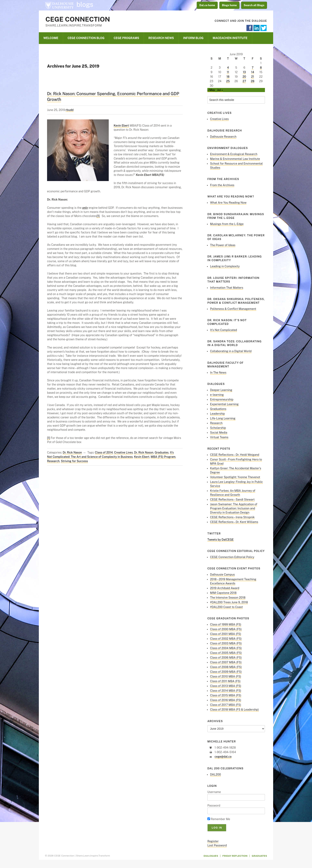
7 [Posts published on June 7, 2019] (253, 68)
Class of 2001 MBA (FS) (226, 634)
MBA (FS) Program (163, 457)
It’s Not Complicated (224, 330)
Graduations (218, 409)
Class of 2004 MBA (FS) (226, 648)
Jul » (220, 90)
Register (213, 841)
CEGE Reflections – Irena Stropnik (232, 517)
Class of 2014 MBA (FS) (226, 691)
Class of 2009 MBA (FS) (226, 672)
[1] (98, 216)
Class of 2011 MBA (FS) (225, 681)
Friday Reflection (235, 856)
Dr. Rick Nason (72, 452)
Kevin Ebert (121, 126)
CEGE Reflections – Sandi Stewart (232, 500)
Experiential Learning (224, 404)
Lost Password (217, 845)
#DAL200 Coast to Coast (226, 607)
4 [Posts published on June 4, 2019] (228, 68)
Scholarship (218, 428)
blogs (85, 5)
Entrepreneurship (222, 399)
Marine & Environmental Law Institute (235, 159)
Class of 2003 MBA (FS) (226, 643)
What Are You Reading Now (228, 203)
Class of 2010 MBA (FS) (226, 676)
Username (214, 792)
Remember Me (219, 819)
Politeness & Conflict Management (233, 309)
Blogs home (229, 5)
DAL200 (216, 775)
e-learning (217, 395)
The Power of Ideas (223, 245)
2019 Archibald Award (225, 588)
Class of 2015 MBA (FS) (226, 695)
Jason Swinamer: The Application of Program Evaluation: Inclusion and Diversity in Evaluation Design (234, 508)
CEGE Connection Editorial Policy (232, 557)
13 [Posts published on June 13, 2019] (244, 72)
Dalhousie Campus (222, 575)
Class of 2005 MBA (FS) (226, 653)
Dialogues (211, 856)
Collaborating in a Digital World (231, 351)
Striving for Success (74, 461)
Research (53, 461)
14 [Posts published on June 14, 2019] (253, 72)
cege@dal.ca (223, 757)
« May (211, 90)
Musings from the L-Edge (227, 224)
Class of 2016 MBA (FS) (226, 700)
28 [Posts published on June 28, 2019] (252, 81)
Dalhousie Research (223, 137)
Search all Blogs (254, 5)
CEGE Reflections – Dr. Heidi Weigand (235, 455)
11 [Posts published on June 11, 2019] (228, 72)
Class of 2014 (104, 452)
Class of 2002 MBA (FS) (226, 639)
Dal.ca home (207, 5)
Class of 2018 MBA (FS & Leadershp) (234, 710)
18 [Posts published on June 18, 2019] (228, 77)
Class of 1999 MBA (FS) (226, 624)
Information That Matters (227, 288)
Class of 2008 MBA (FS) (226, 667)
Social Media (219, 433)
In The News (218, 373)
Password (214, 806)
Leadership (217, 414)
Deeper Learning (221, 390)
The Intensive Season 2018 (228, 598)
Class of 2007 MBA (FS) (226, 662)
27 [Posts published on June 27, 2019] (244, 81)
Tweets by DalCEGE (221, 540)
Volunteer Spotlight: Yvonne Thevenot (235, 477)
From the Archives (222, 185)
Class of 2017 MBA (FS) (226, 705)
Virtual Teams (219, 437)
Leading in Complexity (225, 266)
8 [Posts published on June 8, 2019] (261, 68)
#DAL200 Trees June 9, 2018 (229, 602)
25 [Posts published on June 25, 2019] (228, 81)
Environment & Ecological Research (234, 154)
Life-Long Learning (223, 418)
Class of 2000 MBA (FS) (226, 629)
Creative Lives (123, 452)
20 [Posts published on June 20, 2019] (244, 77)
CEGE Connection (78, 19)
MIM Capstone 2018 (223, 593)
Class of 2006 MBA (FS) (226, 658)
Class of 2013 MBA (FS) (226, 686)
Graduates (162, 452)
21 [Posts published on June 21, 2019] (253, 77)
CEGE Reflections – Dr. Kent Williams (234, 522)
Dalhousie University (59, 5)
